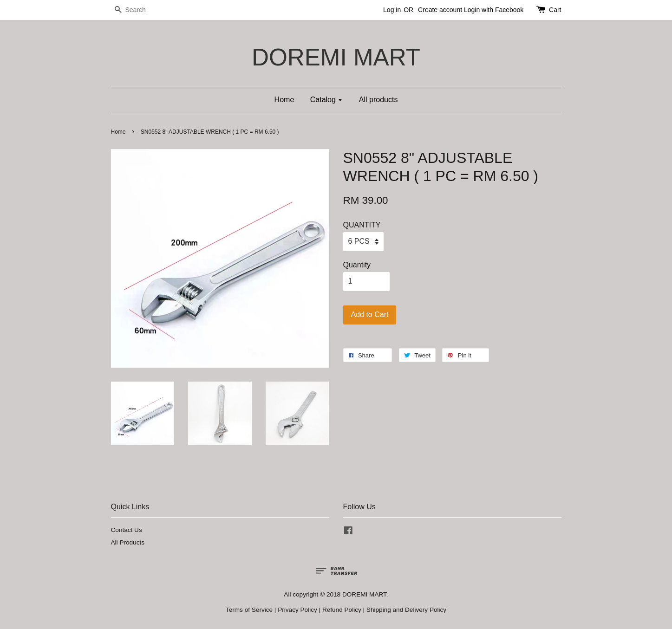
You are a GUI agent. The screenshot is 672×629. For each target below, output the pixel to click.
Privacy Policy (297, 610)
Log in (392, 10)
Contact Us (127, 530)
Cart (555, 10)
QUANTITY (362, 225)
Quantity (357, 265)
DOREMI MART (336, 57)
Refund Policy (342, 610)
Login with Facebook (494, 10)
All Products (128, 542)
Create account (440, 10)
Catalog (327, 100)
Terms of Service (249, 610)
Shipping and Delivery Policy (406, 610)
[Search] (139, 10)
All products (378, 100)
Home (284, 100)
